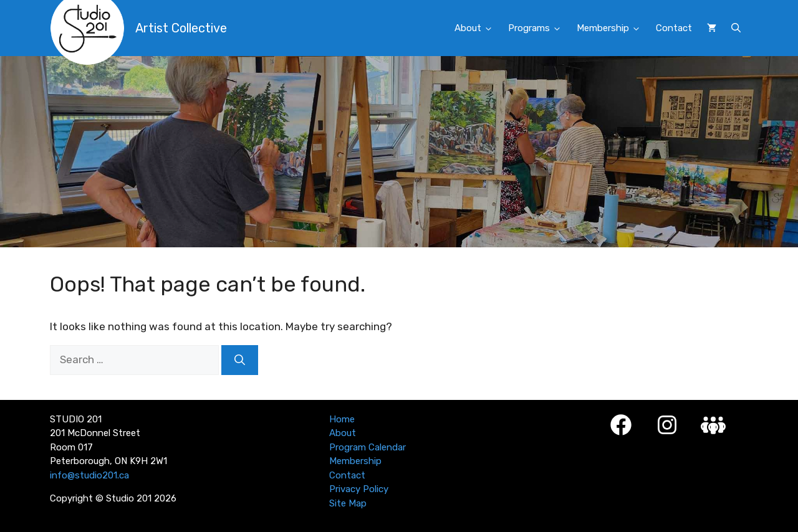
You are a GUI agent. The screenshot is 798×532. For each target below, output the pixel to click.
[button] (736, 28)
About (478, 29)
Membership (613, 29)
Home (342, 419)
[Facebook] (621, 425)
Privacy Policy (359, 489)
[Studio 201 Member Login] (713, 425)
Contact (674, 28)
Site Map (348, 503)
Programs (539, 29)
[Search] (240, 360)
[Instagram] (667, 425)
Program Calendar (368, 447)
